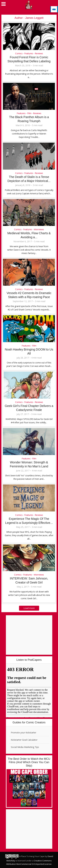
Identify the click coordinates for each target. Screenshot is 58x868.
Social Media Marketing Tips (25, 747)
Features (29, 54)
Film (29, 113)
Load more (29, 608)
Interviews (39, 229)
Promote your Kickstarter (24, 733)
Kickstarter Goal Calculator (24, 740)
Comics (19, 54)
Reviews (39, 54)
